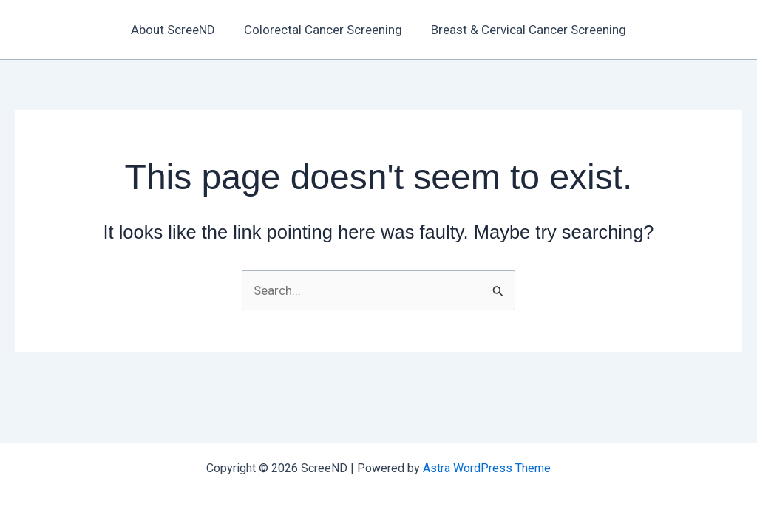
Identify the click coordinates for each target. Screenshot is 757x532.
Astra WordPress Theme (487, 468)
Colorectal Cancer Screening (323, 30)
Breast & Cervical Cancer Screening (525, 30)
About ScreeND (177, 30)
